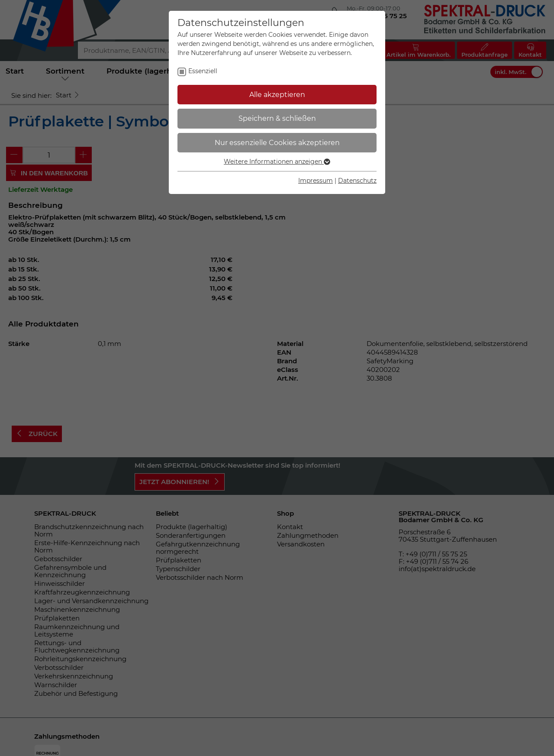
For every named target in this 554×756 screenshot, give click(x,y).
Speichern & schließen (277, 118)
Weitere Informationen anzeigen (277, 162)
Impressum (316, 181)
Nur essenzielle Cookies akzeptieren (277, 143)
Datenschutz (357, 181)
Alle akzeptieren (277, 95)
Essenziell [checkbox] (203, 71)
